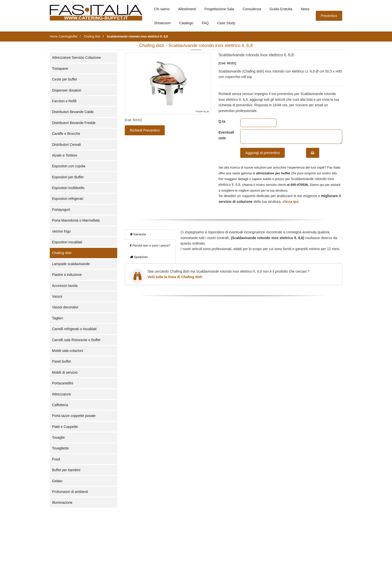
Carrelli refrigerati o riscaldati (74, 329)
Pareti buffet (61, 361)
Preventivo (329, 16)
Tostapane (60, 69)
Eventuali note (226, 135)
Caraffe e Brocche (66, 134)
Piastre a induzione (67, 275)
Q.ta (222, 121)
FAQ (205, 23)
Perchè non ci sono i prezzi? (150, 246)
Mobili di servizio (65, 372)
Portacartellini (63, 383)
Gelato (57, 481)
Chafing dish (62, 253)
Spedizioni (139, 257)
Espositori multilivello (68, 188)
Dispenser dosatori (67, 90)
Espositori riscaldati (67, 242)
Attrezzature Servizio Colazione (76, 58)
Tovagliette (60, 448)
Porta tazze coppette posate (74, 416)
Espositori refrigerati (68, 199)
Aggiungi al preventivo (262, 153)
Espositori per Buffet (68, 177)
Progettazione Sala (219, 9)
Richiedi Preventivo (145, 130)
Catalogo (186, 23)
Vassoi (57, 296)
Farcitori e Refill (64, 101)
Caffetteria (60, 405)
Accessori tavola (65, 286)
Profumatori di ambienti (70, 492)
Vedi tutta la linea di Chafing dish (175, 277)
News (305, 9)
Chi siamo (162, 9)
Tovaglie (58, 437)
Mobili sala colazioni (68, 351)
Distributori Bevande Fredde (74, 123)
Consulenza (252, 9)
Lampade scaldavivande (71, 264)
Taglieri (57, 318)
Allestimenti (187, 9)
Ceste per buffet (64, 79)
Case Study (226, 23)
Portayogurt (61, 210)
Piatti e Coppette (65, 427)
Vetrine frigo (61, 231)
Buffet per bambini (66, 470)
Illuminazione (62, 502)
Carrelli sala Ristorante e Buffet (76, 340)
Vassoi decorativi (65, 307)
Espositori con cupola (69, 166)
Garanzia (138, 234)
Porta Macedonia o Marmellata (76, 220)
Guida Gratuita (281, 9)
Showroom (162, 23)
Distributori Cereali (66, 145)
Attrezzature (61, 394)
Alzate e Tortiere (65, 155)
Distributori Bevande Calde (73, 112)
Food (56, 459)
